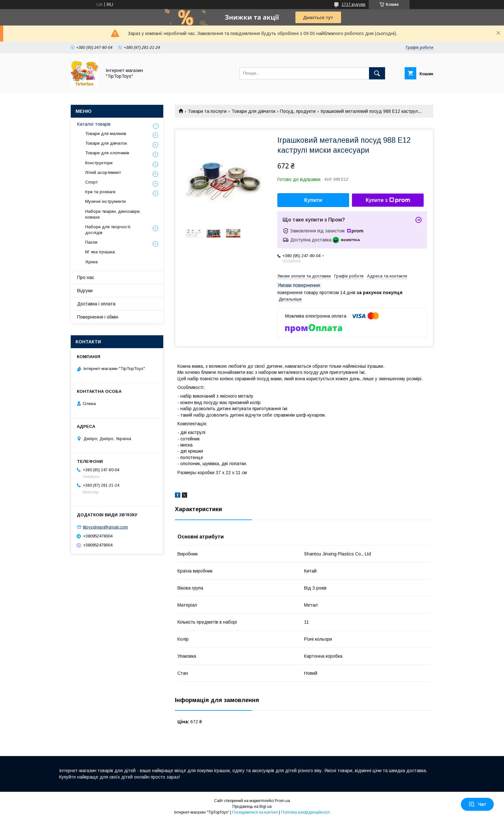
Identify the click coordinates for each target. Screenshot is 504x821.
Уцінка (91, 262)
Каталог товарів (94, 124)
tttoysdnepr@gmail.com (105, 527)
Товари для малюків (106, 134)
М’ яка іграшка (100, 252)
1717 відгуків (354, 5)
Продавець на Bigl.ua (252, 807)
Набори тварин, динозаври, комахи (113, 214)
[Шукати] (377, 73)
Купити (313, 200)
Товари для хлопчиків (107, 153)
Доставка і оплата (96, 304)
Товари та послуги (207, 111)
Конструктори (99, 163)
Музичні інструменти (105, 201)
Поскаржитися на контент (255, 812)
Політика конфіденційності (305, 812)
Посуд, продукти (298, 111)
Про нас (86, 277)
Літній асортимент (103, 172)
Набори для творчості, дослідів (108, 230)
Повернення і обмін (98, 317)
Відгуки (85, 291)
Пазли (91, 242)
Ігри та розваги (100, 192)
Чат (477, 804)
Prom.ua (282, 801)
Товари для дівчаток (253, 111)
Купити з (388, 200)
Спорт (91, 182)
